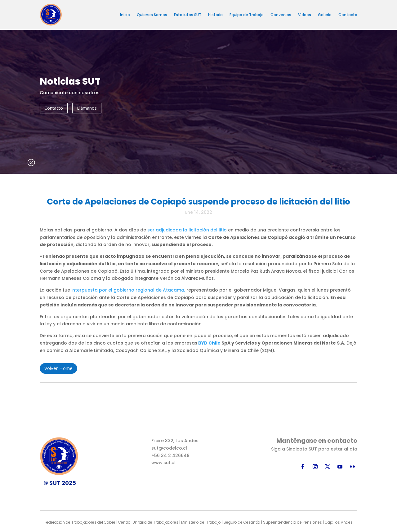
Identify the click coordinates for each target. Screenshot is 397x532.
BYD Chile (209, 343)
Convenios (281, 15)
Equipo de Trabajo (247, 15)
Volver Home (58, 368)
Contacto (348, 15)
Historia (215, 15)
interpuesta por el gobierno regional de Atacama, (128, 290)
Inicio (125, 15)
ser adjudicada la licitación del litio (187, 230)
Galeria (325, 15)
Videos (305, 15)
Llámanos (87, 108)
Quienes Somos (152, 15)
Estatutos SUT (188, 15)
